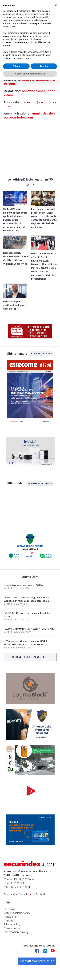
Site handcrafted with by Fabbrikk (25, 894)
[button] (56, 5)
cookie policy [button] (9, 27)
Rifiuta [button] (16, 66)
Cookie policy (12, 928)
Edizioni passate (41, 354)
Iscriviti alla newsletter (30, 657)
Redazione (10, 917)
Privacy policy (12, 924)
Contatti (9, 921)
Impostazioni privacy (16, 932)
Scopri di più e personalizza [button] (30, 74)
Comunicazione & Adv (17, 913)
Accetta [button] (44, 66)
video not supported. (30, 153)
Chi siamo (10, 909)
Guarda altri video (40, 483)
